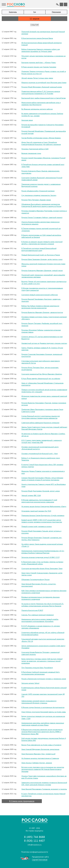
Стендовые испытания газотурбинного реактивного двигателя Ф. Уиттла (41, 362)
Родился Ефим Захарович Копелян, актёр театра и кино (42, 259)
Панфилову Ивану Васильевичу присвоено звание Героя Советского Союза (42, 410)
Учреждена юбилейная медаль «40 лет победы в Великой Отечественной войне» (43, 634)
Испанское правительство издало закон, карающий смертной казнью (44, 397)
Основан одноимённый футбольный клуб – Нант (40, 453)
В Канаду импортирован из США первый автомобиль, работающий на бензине (41, 236)
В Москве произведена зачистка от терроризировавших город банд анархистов (42, 289)
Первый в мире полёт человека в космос (37, 526)
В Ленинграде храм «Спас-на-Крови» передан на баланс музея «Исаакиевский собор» (42, 563)
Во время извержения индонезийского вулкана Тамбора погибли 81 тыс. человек (42, 115)
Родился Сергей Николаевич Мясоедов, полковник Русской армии (43, 159)
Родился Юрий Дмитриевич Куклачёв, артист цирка (41, 491)
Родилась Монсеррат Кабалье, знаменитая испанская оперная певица (41, 331)
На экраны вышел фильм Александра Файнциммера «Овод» (44, 506)
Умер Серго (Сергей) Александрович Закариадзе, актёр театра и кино (42, 574)
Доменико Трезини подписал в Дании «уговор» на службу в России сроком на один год (44, 72)
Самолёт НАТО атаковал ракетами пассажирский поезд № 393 (43, 695)
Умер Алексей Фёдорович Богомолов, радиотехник (40, 749)
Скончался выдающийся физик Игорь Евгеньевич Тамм (42, 568)
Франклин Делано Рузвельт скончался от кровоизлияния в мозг (43, 472)
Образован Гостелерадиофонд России (35, 579)
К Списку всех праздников (22, 801)
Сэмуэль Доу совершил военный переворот (38, 615)
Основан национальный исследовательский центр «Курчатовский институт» (40, 448)
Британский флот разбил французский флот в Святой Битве (44, 98)
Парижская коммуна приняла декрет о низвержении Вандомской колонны (41, 185)
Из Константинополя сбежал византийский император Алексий (42, 44)
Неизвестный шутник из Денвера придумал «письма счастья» (44, 343)
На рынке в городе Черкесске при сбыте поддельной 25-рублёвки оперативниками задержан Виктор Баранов (43, 605)
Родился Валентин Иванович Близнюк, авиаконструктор (42, 312)
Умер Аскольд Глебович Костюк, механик (37, 763)
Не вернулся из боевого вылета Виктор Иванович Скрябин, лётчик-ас (43, 435)
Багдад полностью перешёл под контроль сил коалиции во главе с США (43, 717)
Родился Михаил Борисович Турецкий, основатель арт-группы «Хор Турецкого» (42, 539)
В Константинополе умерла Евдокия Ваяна (37, 38)
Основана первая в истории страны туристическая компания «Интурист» (44, 318)
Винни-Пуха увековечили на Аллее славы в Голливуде (41, 745)
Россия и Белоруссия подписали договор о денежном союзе (44, 679)
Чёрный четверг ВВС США (31, 495)
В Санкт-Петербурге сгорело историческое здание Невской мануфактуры (43, 795)
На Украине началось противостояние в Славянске (40, 758)
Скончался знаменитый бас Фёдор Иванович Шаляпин (42, 374)
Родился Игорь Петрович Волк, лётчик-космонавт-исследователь (40, 369)
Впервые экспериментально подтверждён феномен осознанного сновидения (41, 598)
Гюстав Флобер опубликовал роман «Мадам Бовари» (41, 138)
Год (35, 12)
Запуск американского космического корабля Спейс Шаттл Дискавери (43, 647)
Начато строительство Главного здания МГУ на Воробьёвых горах (44, 485)
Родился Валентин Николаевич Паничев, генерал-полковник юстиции (44, 404)
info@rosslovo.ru (35, 845)
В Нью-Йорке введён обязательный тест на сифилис (41, 378)
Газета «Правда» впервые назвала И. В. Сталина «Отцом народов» (42, 349)
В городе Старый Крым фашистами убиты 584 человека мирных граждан (42, 466)
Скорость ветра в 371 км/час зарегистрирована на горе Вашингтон (42, 338)
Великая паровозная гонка (31, 153)
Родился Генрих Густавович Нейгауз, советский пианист (42, 217)
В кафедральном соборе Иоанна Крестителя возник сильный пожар (44, 689)
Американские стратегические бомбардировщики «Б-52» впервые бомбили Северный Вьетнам (43, 552)
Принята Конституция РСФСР (32, 610)
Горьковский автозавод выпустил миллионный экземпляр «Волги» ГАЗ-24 (43, 640)
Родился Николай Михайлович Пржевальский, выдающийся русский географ (44, 132)
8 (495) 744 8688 (34, 837)
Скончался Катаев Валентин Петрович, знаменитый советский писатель (41, 653)
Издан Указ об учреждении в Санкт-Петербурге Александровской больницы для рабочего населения (41, 143)
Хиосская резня (27, 120)
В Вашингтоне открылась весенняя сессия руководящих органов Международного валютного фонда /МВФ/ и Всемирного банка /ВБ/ (42, 732)
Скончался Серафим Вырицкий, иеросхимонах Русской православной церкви (42, 179)
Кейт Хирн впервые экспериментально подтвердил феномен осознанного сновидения (44, 592)
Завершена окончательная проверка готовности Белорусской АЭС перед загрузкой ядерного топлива (44, 784)
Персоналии (56, 12)
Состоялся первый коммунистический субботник (40, 295)
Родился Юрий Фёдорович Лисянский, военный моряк (42, 87)
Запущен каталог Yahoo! (30, 683)
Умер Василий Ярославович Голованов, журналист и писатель (44, 789)
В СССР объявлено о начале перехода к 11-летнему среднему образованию (41, 627)
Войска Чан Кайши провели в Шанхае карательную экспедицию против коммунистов (40, 307)
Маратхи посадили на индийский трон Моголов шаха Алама (44, 82)
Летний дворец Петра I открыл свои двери (37, 78)
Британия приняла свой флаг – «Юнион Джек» (39, 62)
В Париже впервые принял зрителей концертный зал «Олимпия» (41, 229)
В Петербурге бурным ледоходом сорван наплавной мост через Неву (43, 165)
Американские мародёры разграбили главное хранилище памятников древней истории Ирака (43, 724)
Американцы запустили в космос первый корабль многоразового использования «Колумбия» (40, 620)
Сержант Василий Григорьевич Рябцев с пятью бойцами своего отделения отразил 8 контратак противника (42, 479)
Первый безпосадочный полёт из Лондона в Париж (41, 255)
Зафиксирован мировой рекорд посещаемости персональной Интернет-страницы (39, 702)
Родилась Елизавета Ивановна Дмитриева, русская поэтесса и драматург (44, 212)
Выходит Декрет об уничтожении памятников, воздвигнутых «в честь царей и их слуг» (44, 282)
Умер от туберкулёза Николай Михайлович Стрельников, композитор (43, 384)
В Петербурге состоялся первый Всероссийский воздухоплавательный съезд (39, 249)
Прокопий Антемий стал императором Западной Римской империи (43, 33)
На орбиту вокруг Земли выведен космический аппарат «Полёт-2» (42, 545)
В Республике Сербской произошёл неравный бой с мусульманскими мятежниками (41, 673)
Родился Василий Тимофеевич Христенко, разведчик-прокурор (41, 300)
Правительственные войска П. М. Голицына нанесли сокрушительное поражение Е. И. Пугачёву (41, 92)
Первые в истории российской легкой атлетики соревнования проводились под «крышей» (44, 391)
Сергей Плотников (40, 860)
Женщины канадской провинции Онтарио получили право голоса (43, 265)
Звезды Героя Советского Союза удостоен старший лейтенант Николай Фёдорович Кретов (44, 428)
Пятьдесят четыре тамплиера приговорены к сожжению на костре (43, 57)
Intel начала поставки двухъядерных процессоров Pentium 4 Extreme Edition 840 (44, 739)
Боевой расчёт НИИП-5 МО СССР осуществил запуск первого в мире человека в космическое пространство (42, 521)
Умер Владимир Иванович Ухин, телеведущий (38, 754)
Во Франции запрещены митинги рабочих (37, 109)
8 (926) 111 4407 (34, 841)
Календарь (13, 12)
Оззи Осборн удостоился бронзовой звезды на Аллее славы (44, 712)
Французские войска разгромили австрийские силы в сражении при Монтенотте (41, 104)
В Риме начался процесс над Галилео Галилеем (39, 67)
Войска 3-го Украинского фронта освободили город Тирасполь (41, 459)
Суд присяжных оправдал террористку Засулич (39, 195)
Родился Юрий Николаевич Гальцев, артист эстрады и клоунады (41, 532)
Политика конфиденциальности (35, 852)
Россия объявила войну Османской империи (38, 191)
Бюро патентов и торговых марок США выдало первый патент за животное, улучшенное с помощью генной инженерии (42, 661)
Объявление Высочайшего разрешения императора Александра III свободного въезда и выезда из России (41, 205)
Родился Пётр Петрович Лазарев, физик (36, 200)
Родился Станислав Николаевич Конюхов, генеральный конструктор (42, 355)
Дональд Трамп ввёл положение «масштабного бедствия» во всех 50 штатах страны (44, 777)
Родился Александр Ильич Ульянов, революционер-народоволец (41, 172)
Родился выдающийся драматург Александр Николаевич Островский (43, 126)
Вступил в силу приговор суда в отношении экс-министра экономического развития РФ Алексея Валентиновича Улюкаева (43, 769)
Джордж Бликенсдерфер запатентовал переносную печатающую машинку (41, 223)
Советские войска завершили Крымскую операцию (40, 423)
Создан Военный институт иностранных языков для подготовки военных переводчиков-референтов (41, 417)
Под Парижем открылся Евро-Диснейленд (37, 668)
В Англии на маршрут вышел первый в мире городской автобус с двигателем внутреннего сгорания (42, 243)
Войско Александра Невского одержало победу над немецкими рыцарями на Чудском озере (41, 50)
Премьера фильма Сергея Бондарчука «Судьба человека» (43, 515)
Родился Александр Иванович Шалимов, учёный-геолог (42, 270)
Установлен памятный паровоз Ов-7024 (36, 511)
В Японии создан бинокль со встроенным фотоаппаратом (43, 707)
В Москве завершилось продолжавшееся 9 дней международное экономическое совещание (39, 501)
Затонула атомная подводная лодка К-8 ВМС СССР (41, 557)
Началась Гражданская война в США (35, 149)
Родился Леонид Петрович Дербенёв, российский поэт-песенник (42, 324)
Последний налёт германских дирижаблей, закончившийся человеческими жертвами (43, 276)
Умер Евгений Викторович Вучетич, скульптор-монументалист (39, 585)
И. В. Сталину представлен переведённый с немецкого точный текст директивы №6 (42, 441)
